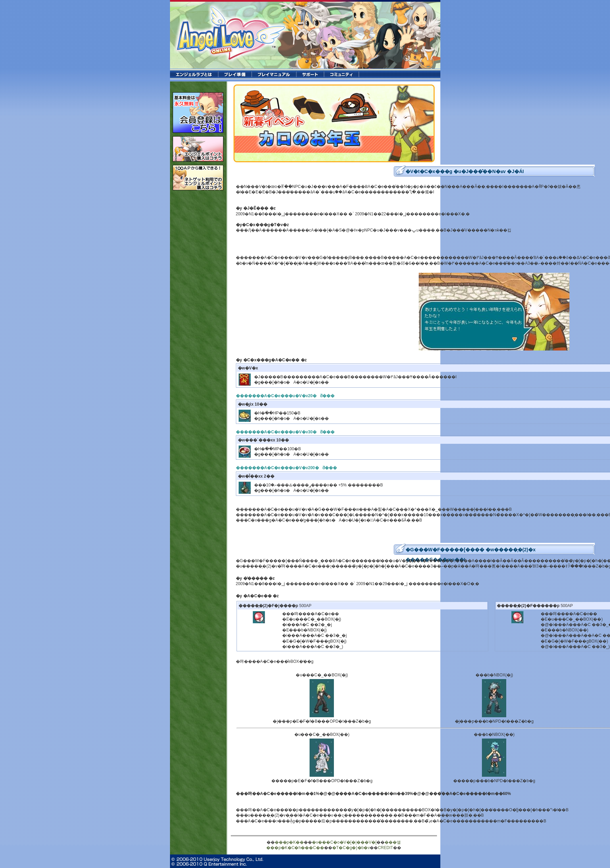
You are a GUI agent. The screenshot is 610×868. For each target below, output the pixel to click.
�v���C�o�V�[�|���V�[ (344, 842)
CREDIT (385, 848)
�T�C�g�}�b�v (351, 848)
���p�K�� (289, 842)
